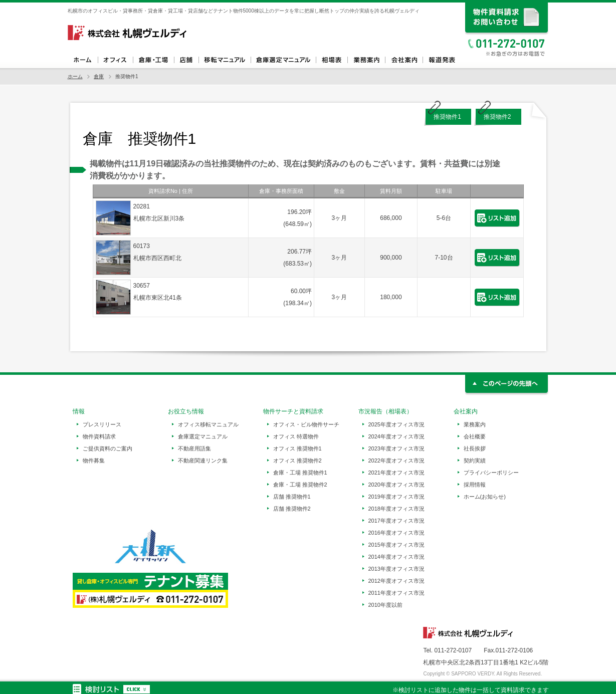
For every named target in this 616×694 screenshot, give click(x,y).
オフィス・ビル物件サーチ (306, 424)
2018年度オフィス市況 (396, 509)
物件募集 (94, 460)
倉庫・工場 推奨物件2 (300, 485)
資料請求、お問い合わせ (507, 19)
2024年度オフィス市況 (396, 436)
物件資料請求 (99, 436)
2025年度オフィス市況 (396, 424)
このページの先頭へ (507, 385)
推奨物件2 (497, 117)
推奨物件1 (447, 117)
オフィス (115, 60)
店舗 (186, 60)
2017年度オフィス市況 (396, 521)
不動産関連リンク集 (203, 460)
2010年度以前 (385, 605)
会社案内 (404, 60)
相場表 (332, 60)
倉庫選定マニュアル (283, 60)
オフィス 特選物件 (296, 436)
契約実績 (475, 460)
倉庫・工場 (153, 60)
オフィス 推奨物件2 (297, 460)
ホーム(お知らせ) (485, 497)
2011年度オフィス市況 (396, 593)
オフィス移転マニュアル (225, 60)
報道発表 (441, 60)
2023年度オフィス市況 (396, 448)
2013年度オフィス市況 (396, 569)
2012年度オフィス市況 (396, 581)
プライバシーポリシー (491, 473)
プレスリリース (102, 424)
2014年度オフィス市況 (396, 557)
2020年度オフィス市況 (396, 485)
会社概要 (475, 436)
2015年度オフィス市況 (396, 545)
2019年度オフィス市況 (396, 497)
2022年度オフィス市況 (396, 460)
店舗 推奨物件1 (292, 497)
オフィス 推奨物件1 (297, 448)
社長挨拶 (475, 448)
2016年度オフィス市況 (396, 533)
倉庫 (99, 76)
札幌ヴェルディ (128, 33)
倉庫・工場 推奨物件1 (300, 473)
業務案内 (366, 60)
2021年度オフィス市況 (396, 473)
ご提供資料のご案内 (108, 448)
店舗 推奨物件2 (292, 509)
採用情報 (475, 485)
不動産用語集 (194, 448)
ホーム (83, 60)
